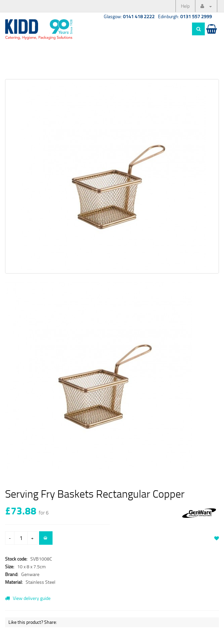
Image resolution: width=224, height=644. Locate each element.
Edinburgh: (185, 16)
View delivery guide (28, 598)
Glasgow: (129, 16)
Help (185, 6)
